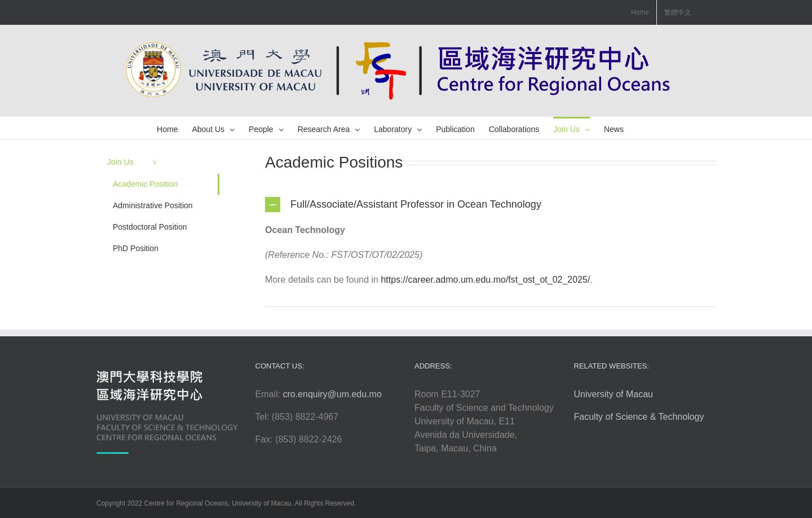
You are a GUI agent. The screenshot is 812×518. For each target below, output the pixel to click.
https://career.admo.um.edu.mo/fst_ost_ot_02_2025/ (485, 280)
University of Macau (614, 394)
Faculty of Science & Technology (639, 417)
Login (707, 503)
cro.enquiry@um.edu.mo (332, 394)
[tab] (491, 205)
